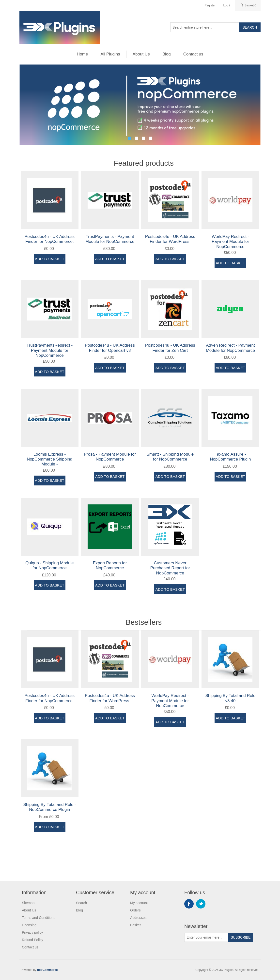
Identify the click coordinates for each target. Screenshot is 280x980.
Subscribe (241, 937)
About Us (141, 54)
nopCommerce (47, 970)
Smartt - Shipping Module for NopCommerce (170, 457)
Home (82, 54)
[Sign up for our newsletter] (206, 937)
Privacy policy (32, 932)
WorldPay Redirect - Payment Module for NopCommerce (230, 242)
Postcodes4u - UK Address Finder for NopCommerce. (50, 239)
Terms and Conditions (39, 918)
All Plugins (110, 54)
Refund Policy (32, 940)
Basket (135, 925)
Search (250, 27)
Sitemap (28, 903)
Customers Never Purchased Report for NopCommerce (170, 568)
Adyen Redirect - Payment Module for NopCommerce (230, 348)
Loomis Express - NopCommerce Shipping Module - (50, 459)
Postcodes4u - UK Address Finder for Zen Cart (170, 348)
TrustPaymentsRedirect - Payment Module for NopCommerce (50, 350)
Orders (135, 910)
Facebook (189, 904)
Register (210, 5)
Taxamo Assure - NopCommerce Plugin (230, 457)
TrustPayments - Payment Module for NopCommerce (110, 239)
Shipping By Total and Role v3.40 (230, 698)
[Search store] (205, 27)
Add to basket (50, 259)
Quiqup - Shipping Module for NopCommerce (50, 565)
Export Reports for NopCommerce (110, 565)
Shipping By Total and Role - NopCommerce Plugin (49, 807)
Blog (167, 54)
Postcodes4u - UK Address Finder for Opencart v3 (110, 348)
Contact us (193, 54)
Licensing (29, 925)
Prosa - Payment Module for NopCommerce (110, 457)
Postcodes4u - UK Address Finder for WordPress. (170, 239)
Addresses (138, 918)
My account (139, 903)
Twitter (201, 904)
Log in (227, 5)
